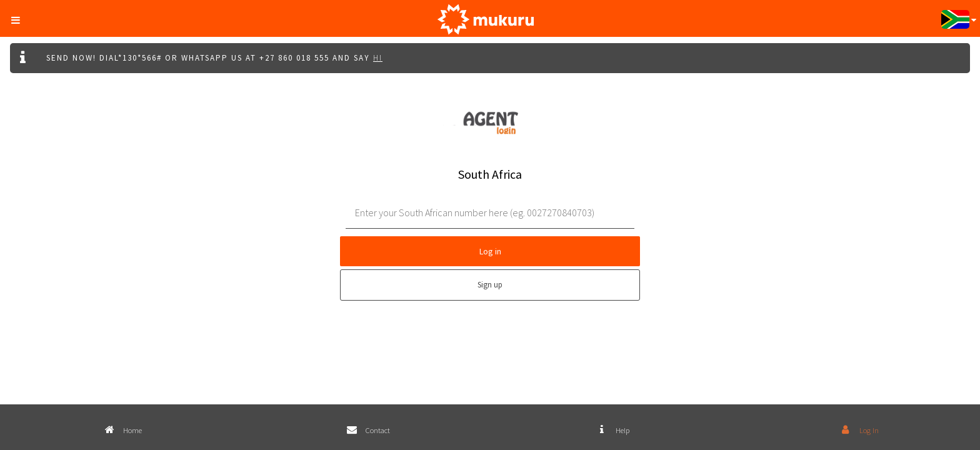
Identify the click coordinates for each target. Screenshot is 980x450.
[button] (19, 17)
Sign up (490, 285)
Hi (378, 58)
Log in (490, 251)
